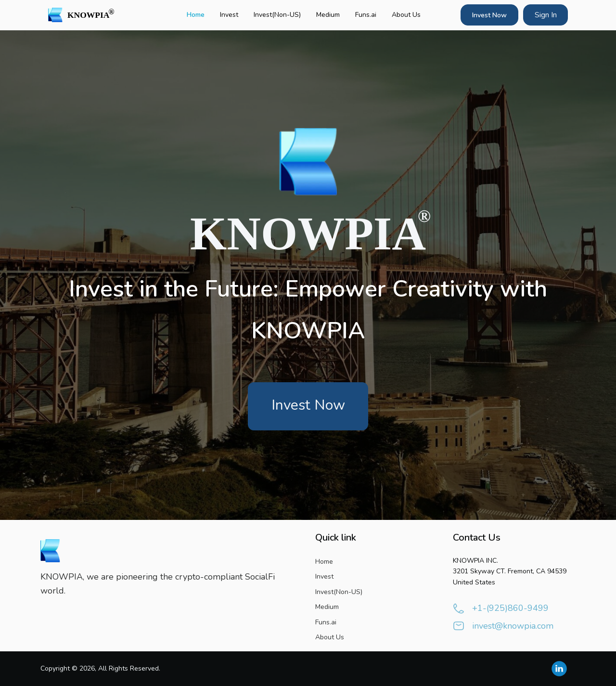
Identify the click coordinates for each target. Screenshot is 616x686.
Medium (328, 15)
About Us (406, 15)
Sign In (546, 15)
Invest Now (489, 15)
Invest (229, 15)
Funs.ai (366, 15)
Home (196, 15)
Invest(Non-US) (277, 15)
